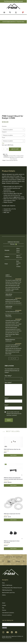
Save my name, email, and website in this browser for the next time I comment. (14, 414)
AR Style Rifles (12, 156)
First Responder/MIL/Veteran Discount (13, 1)
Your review (8, 383)
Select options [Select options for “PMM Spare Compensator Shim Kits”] (13, 520)
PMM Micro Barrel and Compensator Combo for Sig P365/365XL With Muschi (13, 479)
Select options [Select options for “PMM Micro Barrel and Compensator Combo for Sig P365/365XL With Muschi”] (13, 485)
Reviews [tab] (14, 244)
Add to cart (15, 149)
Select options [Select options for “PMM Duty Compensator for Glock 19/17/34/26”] (13, 549)
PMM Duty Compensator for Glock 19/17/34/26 (12, 542)
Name (7, 398)
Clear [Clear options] (3, 143)
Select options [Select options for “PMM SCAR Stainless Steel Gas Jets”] (13, 455)
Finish (3, 138)
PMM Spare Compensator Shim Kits (12, 514)
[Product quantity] (4, 149)
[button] (4, 12)
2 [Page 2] (13, 359)
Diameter (4, 126)
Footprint (4, 132)
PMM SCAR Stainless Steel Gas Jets (12, 449)
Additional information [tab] (13, 242)
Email (7, 405)
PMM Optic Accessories (15, 157)
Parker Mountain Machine (12, 160)
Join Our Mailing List (8, 620)
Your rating (8, 376)
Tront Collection (13, 159)
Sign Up (4, 628)
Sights (22, 157)
